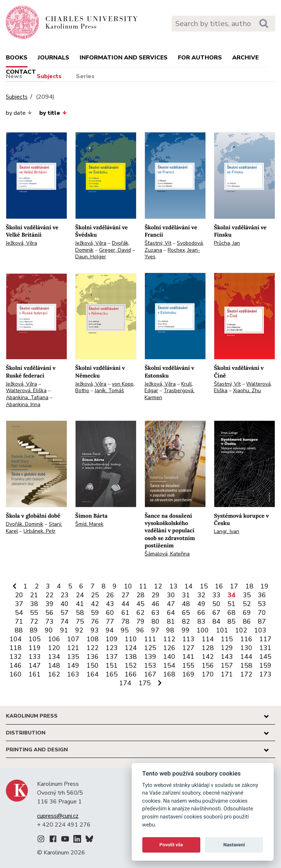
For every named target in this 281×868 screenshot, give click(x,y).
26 (110, 595)
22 (50, 595)
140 (169, 657)
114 (208, 639)
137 (112, 657)
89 (34, 630)
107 (73, 639)
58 (80, 613)
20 (19, 595)
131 (265, 648)
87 (262, 621)
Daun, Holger (91, 257)
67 (216, 613)
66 (201, 613)
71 (19, 621)
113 (188, 639)
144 (246, 657)
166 (131, 674)
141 (188, 657)
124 (131, 648)
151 (112, 665)
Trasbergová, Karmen (169, 394)
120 (54, 648)
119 (35, 648)
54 (19, 613)
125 (150, 648)
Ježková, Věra (21, 243)
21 (34, 595)
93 (95, 630)
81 (171, 621)
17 (234, 586)
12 (158, 586)
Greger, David (115, 250)
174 (125, 683)
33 (216, 595)
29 (156, 595)
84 (216, 621)
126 (169, 648)
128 (208, 648)
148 (54, 665)
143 (227, 657)
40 (65, 604)
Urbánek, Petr (39, 531)
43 (110, 604)
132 (16, 657)
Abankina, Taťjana (27, 397)
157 (227, 665)
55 (34, 613)
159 (265, 665)
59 (95, 613)
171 (227, 674)
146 (16, 665)
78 (125, 621)
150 (93, 665)
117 (265, 639)
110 (131, 639)
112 (169, 639)
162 (54, 674)
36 (262, 595)
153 (150, 665)
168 (169, 674)
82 (186, 621)
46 (156, 604)
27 (125, 595)
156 (208, 665)
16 (219, 586)
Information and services (124, 58)
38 (34, 604)
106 (54, 639)
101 (222, 630)
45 (140, 604)
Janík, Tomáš (109, 391)
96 (140, 630)
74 (65, 621)
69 (247, 613)
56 (50, 613)
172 (246, 674)
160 (16, 674)
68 (231, 613)
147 (35, 665)
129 (227, 648)
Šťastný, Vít (158, 243)
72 (34, 621)
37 (19, 604)
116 (246, 639)
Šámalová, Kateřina (167, 554)
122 (93, 648)
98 (170, 630)
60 (110, 613)
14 (189, 586)
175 (145, 683)
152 (131, 665)
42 (95, 604)
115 (227, 639)
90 (49, 630)
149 (73, 665)
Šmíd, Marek (89, 524)
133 (35, 657)
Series (85, 76)
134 (54, 657)
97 (155, 630)
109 (112, 639)
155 (188, 665)
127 (188, 648)
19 (264, 586)
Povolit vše (171, 845)
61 (125, 613)
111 (150, 639)
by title (53, 113)
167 (150, 674)
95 (125, 630)
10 (128, 586)
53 (262, 604)
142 (208, 657)
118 (16, 648)
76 (95, 621)
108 (93, 639)
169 (188, 674)
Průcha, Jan (227, 243)
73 (50, 621)
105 (35, 639)
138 (131, 657)
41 (80, 604)
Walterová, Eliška (26, 391)
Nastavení (234, 845)
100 (203, 630)
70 (262, 613)
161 (35, 674)
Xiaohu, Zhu (247, 391)
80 (156, 621)
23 (65, 595)
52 (247, 604)
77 (110, 621)
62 (140, 613)
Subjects (49, 76)
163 (73, 674)
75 (80, 621)
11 (143, 586)
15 (204, 586)
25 (95, 595)
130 (246, 648)
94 (110, 630)
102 (241, 630)
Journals (54, 58)
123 (112, 648)
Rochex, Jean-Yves (172, 254)
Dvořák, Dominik (25, 524)
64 (171, 613)
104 (16, 639)
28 (140, 595)
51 (231, 604)
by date (19, 113)
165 (112, 674)
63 (156, 613)
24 (80, 595)
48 (186, 604)
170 (208, 674)
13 (174, 586)
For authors (200, 58)
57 (65, 613)
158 (246, 665)
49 (201, 604)
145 (265, 657)
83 (201, 621)
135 (73, 657)
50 (216, 604)
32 (201, 595)
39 (50, 604)
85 (231, 621)
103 (260, 630)
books (17, 58)
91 (64, 630)
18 (249, 586)
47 (171, 604)
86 (247, 621)
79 (140, 621)
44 (125, 604)
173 (265, 674)
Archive (245, 58)
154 (169, 665)
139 (150, 657)
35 (247, 595)
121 (73, 648)
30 (171, 595)
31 (186, 595)
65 (186, 613)
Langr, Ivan (227, 531)
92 (79, 630)
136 (93, 657)
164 (93, 674)
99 (186, 630)
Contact (21, 72)
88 (19, 630)
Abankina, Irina (23, 404)
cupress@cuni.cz (58, 816)
